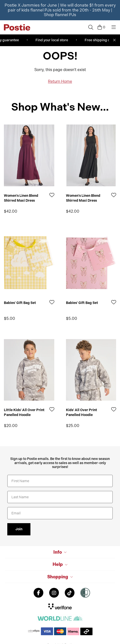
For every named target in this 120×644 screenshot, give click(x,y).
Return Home (60, 81)
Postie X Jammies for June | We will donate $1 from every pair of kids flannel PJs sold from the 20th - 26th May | (60, 10)
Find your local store (53, 40)
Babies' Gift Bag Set (20, 303)
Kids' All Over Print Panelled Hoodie (82, 412)
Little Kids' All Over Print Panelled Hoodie (24, 412)
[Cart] (101, 27)
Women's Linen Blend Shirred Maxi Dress (21, 198)
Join (19, 529)
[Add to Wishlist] (52, 195)
